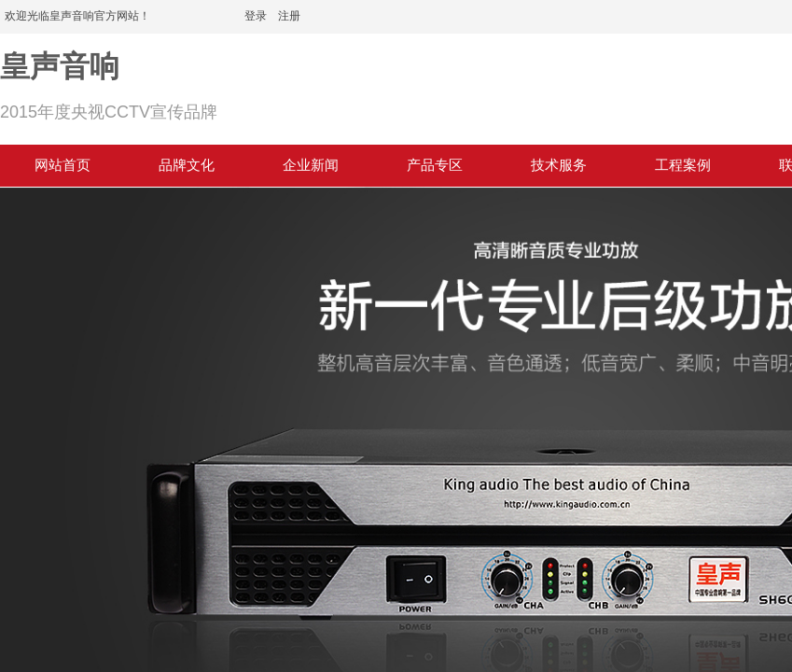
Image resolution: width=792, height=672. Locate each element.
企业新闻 (311, 165)
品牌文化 (187, 165)
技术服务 (559, 165)
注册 (289, 16)
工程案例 (683, 165)
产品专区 (435, 165)
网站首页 (63, 165)
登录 (256, 16)
